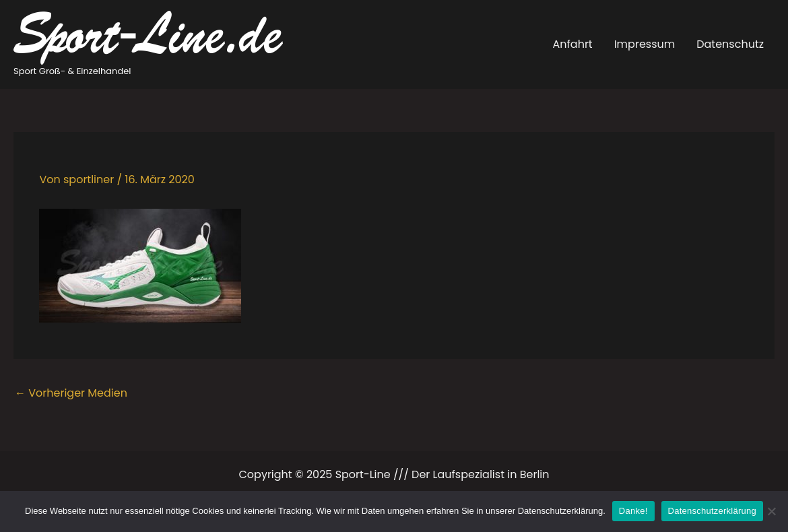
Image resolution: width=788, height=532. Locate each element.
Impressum (645, 44)
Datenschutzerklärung (712, 511)
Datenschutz (730, 44)
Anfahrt (573, 44)
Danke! (633, 511)
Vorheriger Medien (71, 393)
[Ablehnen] (771, 511)
